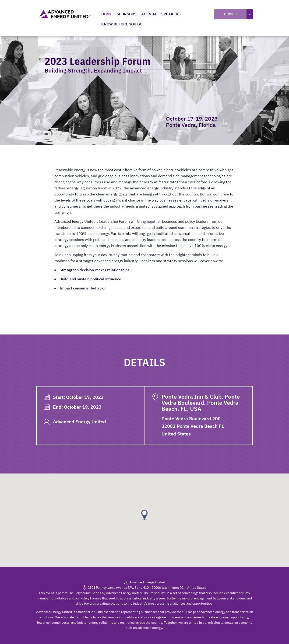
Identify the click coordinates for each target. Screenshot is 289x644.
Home (107, 14)
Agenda (149, 14)
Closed (230, 14)
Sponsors (127, 14)
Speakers (171, 14)
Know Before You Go (122, 24)
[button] (144, 515)
